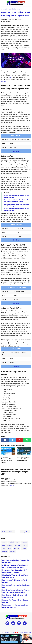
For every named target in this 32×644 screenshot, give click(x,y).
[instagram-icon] (19, 623)
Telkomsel (17, 545)
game (10, 77)
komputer (5, 551)
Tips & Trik (25, 545)
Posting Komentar (6, 21)
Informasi (24, 542)
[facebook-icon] (7, 623)
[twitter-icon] (25, 623)
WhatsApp (17, 548)
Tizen (4, 548)
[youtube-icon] (13, 623)
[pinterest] (20, 440)
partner (12, 485)
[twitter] (12, 440)
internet (24, 548)
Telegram (10, 545)
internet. (4, 81)
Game (18, 542)
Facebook (11, 542)
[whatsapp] (27, 440)
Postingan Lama (25, 532)
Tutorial (9, 548)
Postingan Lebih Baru (8, 532)
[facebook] (5, 440)
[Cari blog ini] (30, 3)
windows (12, 551)
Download (16, 151)
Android (4, 542)
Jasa (4, 545)
